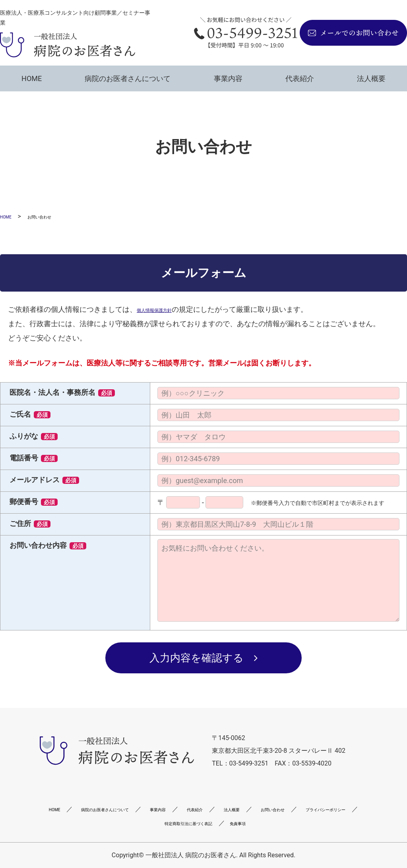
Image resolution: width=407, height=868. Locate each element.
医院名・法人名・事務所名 (62, 392)
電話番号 (34, 458)
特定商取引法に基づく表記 (255, 823)
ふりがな (34, 436)
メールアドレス (44, 480)
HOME (32, 78)
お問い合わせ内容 (48, 545)
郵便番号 (34, 502)
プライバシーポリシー (165, 823)
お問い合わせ (93, 823)
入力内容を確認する (197, 658)
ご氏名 (30, 414)
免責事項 (324, 823)
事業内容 (228, 78)
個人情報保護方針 (165, 309)
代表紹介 (300, 78)
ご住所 (30, 523)
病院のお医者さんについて (128, 78)
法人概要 (371, 78)
